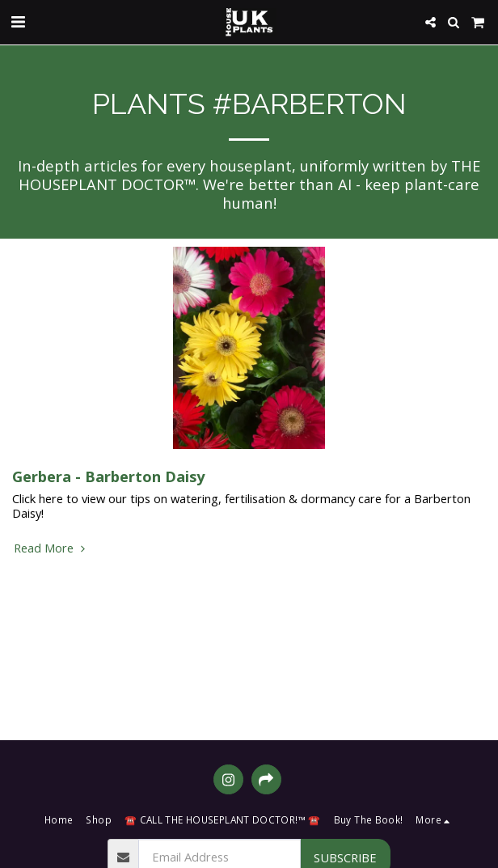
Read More (51, 548)
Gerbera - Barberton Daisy (108, 476)
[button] (18, 21)
